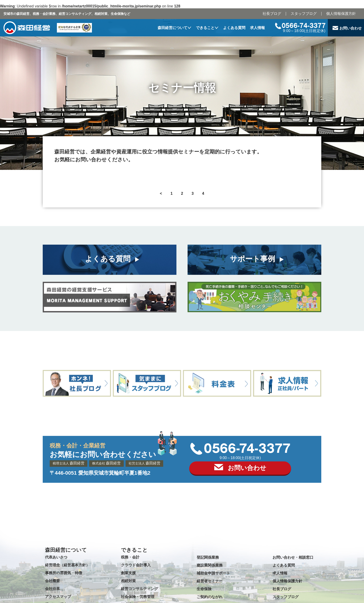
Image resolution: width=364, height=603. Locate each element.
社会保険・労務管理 (138, 597)
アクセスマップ (58, 597)
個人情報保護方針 (341, 14)
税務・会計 (130, 557)
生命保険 (204, 589)
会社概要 (52, 581)
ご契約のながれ (210, 597)
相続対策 (128, 581)
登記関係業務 (208, 557)
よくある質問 (234, 28)
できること (205, 28)
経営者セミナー (210, 581)
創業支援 (128, 573)
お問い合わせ (351, 28)
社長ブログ (272, 14)
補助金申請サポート (213, 573)
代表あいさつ (56, 557)
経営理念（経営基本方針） (67, 565)
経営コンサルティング (140, 589)
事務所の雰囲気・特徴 (64, 573)
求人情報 (257, 28)
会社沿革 (52, 589)
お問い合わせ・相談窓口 (293, 557)
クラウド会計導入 (136, 565)
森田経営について (172, 28)
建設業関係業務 (210, 565)
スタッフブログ (304, 14)
